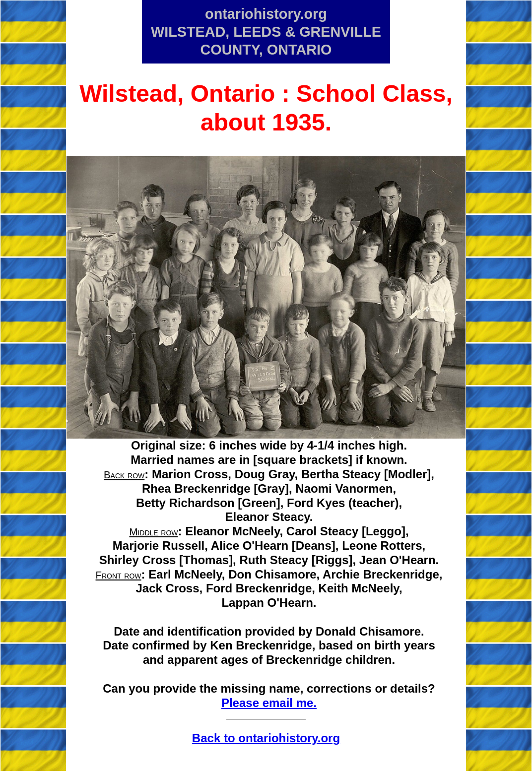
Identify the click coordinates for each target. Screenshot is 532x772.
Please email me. (269, 703)
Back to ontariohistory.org (266, 738)
